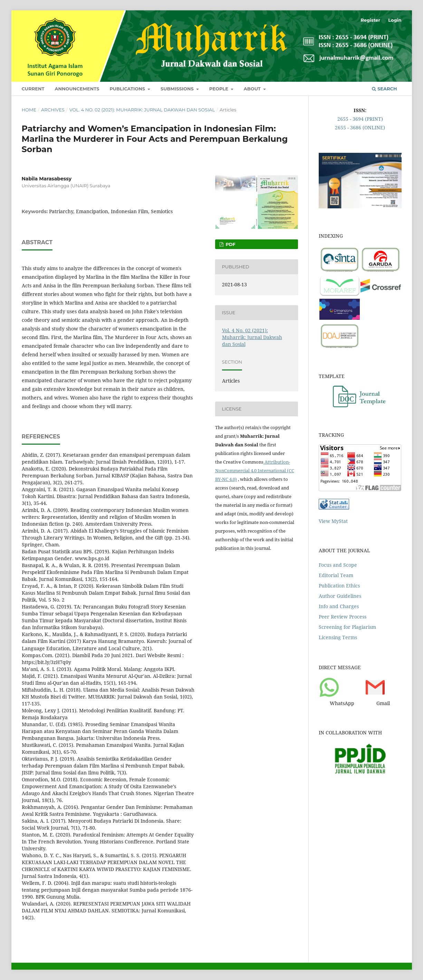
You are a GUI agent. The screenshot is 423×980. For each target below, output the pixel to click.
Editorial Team (336, 575)
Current (33, 89)
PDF (230, 244)
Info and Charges (339, 606)
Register (370, 20)
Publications (128, 89)
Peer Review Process (343, 617)
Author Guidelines (340, 596)
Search (384, 89)
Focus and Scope (338, 565)
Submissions (178, 89)
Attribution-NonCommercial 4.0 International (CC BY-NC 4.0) (255, 471)
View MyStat (333, 521)
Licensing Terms (338, 637)
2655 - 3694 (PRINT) (360, 119)
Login (395, 20)
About (253, 89)
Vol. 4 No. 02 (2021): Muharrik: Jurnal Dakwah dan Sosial (142, 110)
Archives (53, 110)
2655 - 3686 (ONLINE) (360, 127)
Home (29, 110)
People (219, 89)
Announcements (77, 89)
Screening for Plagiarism (347, 627)
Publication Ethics (339, 586)
